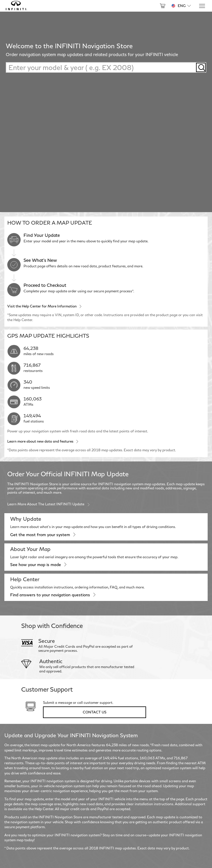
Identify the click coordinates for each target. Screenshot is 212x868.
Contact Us (95, 712)
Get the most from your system (43, 534)
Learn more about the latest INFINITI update (49, 504)
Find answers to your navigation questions (53, 595)
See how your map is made (38, 564)
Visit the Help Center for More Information (44, 306)
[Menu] (202, 6)
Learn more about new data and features (43, 441)
